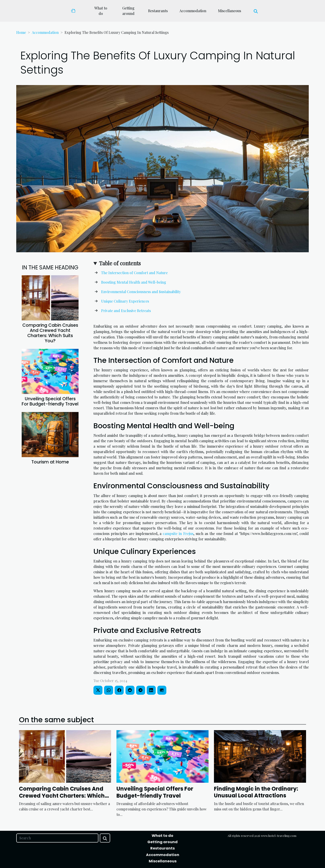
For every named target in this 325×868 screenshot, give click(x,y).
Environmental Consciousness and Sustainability (141, 292)
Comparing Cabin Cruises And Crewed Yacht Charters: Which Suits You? (50, 333)
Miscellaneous (230, 11)
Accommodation (193, 11)
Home (21, 32)
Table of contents (120, 263)
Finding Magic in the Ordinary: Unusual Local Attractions (256, 792)
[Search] (57, 838)
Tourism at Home (50, 462)
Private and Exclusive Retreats (126, 311)
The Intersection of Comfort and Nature (134, 273)
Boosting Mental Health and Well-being (134, 282)
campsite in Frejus (178, 534)
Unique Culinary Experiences (125, 301)
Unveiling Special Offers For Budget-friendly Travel (50, 401)
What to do (101, 11)
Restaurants (158, 11)
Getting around (128, 11)
